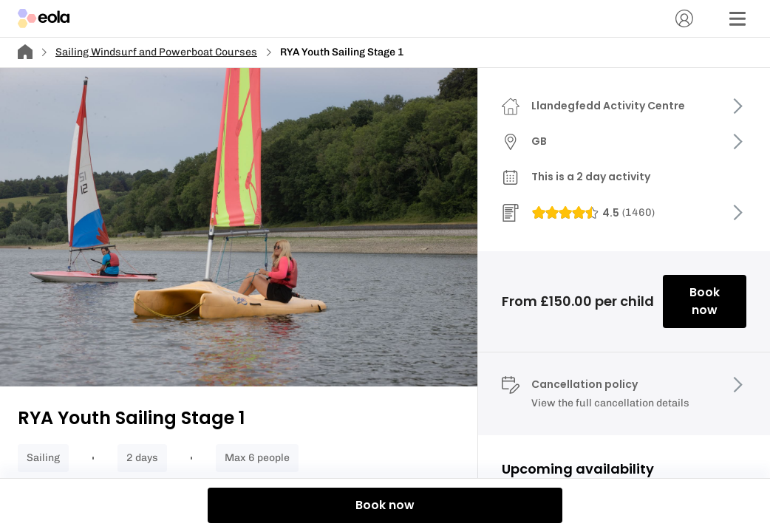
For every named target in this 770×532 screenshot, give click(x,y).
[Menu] (737, 18)
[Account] (684, 18)
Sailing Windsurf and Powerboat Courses (156, 52)
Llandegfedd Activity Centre (608, 106)
